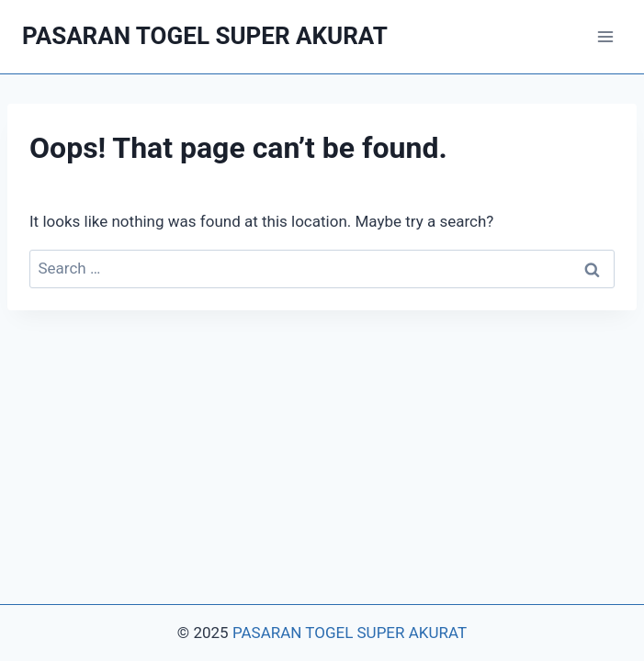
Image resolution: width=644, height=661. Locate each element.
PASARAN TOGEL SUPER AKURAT (350, 633)
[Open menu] (605, 36)
